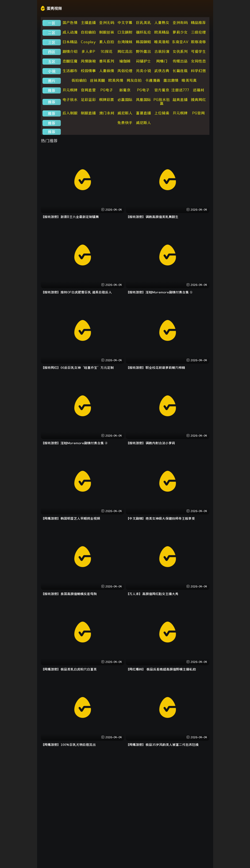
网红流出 (125, 51)
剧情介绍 (70, 51)
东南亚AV (180, 42)
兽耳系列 (107, 61)
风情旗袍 (88, 61)
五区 (52, 62)
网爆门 (162, 61)
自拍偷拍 (88, 32)
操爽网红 (198, 100)
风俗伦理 (125, 71)
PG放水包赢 (162, 101)
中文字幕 (125, 23)
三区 (52, 42)
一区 (52, 23)
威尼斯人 (125, 113)
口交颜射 (125, 32)
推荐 (52, 90)
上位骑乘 (162, 113)
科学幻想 (198, 71)
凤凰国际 (143, 100)
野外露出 (143, 51)
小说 (52, 71)
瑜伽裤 (125, 61)
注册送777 (180, 90)
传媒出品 (180, 61)
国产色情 (70, 23)
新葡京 (125, 90)
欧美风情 (116, 80)
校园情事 (88, 71)
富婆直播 (143, 113)
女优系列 (180, 51)
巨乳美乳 (143, 23)
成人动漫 (70, 32)
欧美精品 (162, 32)
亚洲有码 (180, 23)
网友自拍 (134, 80)
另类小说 (143, 71)
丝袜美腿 (97, 80)
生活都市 (70, 71)
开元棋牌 (70, 90)
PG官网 (198, 113)
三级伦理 (198, 32)
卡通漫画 (153, 80)
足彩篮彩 (88, 100)
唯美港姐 (162, 42)
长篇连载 (180, 71)
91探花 (107, 51)
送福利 (198, 90)
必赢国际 (125, 100)
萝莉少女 (180, 32)
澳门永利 (107, 113)
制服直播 (88, 113)
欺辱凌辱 (198, 42)
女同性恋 (198, 61)
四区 (52, 52)
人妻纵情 (107, 71)
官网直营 (88, 90)
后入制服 (70, 113)
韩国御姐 (143, 42)
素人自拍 (107, 42)
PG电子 (107, 90)
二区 (52, 33)
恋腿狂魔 (70, 61)
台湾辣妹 (125, 42)
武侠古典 (162, 71)
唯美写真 (189, 80)
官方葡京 (162, 90)
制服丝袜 (107, 32)
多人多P (88, 51)
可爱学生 (198, 51)
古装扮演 (162, 51)
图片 (52, 81)
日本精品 (70, 42)
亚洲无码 (107, 23)
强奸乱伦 (143, 32)
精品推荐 (198, 23)
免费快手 (125, 123)
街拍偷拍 (79, 80)
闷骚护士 (143, 61)
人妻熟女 (162, 23)
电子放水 (70, 100)
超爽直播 (180, 100)
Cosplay (88, 42)
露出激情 (171, 80)
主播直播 (88, 23)
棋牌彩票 (107, 100)
